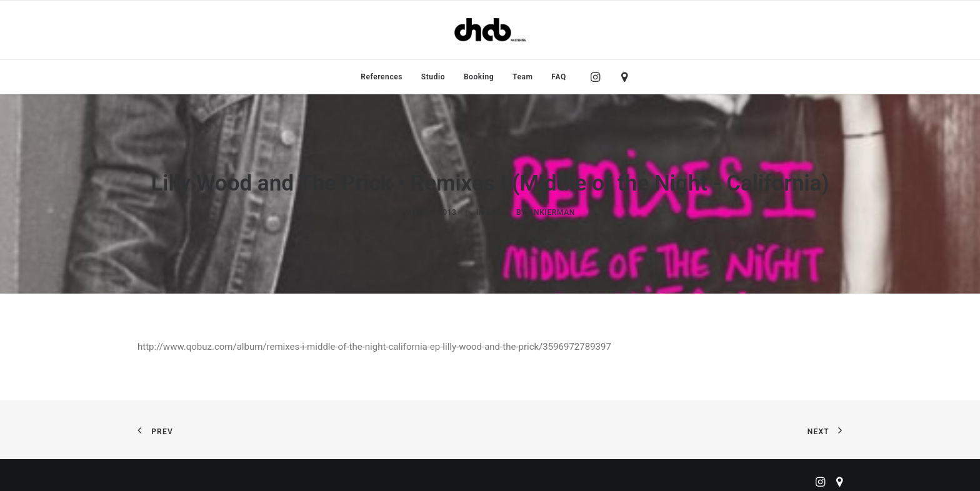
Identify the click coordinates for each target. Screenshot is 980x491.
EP (492, 209)
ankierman (551, 209)
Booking (479, 77)
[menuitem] (382, 77)
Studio (433, 77)
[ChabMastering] (490, 30)
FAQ (559, 77)
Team (523, 77)
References (382, 77)
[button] (598, 77)
